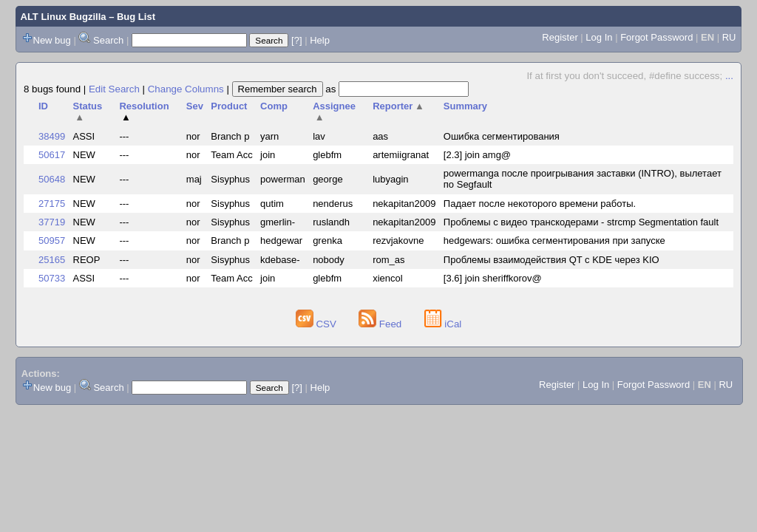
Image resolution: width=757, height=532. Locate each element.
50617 (52, 155)
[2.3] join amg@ (477, 155)
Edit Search (114, 89)
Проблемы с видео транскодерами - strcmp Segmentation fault (581, 222)
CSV (318, 324)
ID (43, 106)
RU (729, 37)
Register (560, 37)
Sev (195, 106)
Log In (599, 37)
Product (229, 106)
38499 (52, 136)
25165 (52, 260)
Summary (465, 106)
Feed (381, 324)
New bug (52, 40)
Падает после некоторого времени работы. (540, 204)
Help (320, 40)
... (729, 76)
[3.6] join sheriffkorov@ (493, 278)
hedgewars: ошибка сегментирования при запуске (554, 241)
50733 (52, 278)
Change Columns (186, 89)
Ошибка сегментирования (502, 136)
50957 (52, 241)
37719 (52, 222)
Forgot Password (656, 37)
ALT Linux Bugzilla (64, 17)
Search (108, 40)
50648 (52, 179)
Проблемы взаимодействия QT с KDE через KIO (551, 260)
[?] (296, 40)
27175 (52, 204)
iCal (443, 324)
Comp (274, 106)
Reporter (398, 106)
